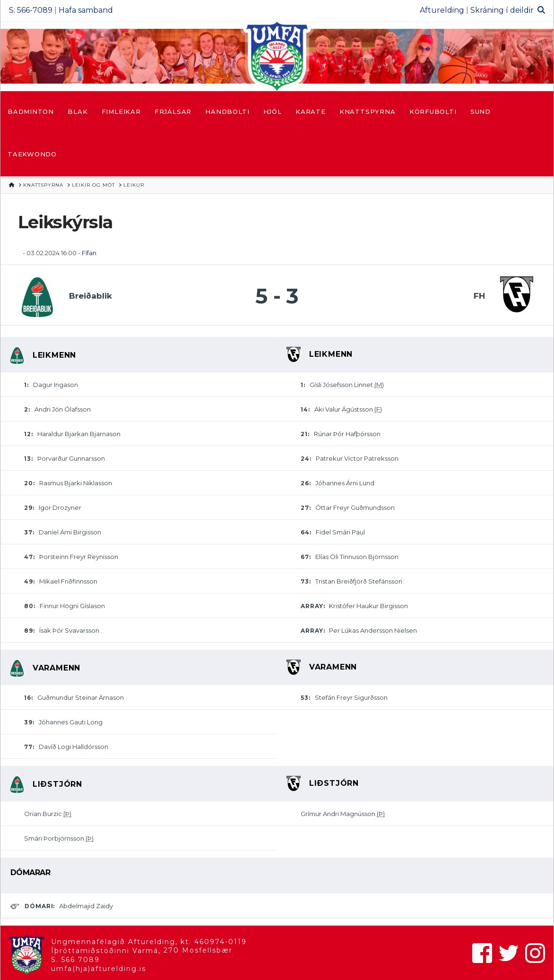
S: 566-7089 (31, 10)
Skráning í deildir (502, 10)
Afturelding (442, 10)
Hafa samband (86, 10)
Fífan (89, 253)
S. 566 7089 (75, 960)
